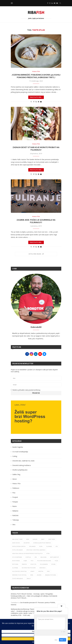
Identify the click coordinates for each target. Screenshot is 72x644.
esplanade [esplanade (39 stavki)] (32, 546)
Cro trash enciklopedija (20, 452)
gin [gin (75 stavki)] (57, 546)
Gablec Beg (16, 474)
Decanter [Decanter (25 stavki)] (27, 543)
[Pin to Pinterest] (38, 102)
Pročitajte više (36, 97)
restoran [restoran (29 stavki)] (15, 564)
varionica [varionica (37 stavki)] (42, 568)
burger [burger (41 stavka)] (35, 539)
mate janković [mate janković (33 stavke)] (55, 557)
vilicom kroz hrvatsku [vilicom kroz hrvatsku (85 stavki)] (19, 571)
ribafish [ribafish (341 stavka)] (24, 564)
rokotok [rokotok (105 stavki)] (33, 564)
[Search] (60, 3)
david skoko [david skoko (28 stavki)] (16, 543)
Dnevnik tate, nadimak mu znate (23, 461)
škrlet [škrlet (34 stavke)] (29, 578)
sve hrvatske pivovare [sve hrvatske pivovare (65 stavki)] (29, 568)
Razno (15, 506)
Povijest (15, 497)
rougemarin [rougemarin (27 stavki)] (44, 564)
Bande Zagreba (18, 447)
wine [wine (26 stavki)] (32, 575)
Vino (14, 525)
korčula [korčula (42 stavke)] (28, 557)
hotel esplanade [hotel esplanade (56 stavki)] (17, 550)
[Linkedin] (52, 3)
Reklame (15, 511)
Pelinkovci (16, 488)
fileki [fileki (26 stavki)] (41, 546)
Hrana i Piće (16, 483)
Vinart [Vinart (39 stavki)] (32, 571)
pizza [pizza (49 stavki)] (56, 561)
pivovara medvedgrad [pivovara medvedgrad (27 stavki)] (44, 561)
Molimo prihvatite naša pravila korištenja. (26, 390)
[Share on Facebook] (34, 102)
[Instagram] (50, 3)
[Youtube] (55, 3)
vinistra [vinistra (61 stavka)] (41, 571)
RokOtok (15, 515)
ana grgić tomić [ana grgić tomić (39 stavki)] (17, 539)
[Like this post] (31, 102)
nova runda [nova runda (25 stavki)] (16, 561)
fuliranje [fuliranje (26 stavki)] (49, 546)
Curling (15, 456)
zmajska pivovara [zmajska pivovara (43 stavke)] (50, 575)
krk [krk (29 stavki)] (36, 557)
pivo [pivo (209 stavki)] (32, 561)
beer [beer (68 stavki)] (28, 539)
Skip (56, 640)
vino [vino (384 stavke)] (48, 571)
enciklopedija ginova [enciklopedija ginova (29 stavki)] (19, 546)
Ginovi (15, 479)
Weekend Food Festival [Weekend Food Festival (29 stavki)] (19, 575)
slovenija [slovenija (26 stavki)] (15, 568)
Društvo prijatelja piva (20, 470)
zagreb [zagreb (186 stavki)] (39, 575)
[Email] (57, 3)
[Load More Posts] (36, 254)
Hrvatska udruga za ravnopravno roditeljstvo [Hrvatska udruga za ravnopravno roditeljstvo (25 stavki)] (27, 553)
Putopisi (15, 502)
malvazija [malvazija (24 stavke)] (43, 557)
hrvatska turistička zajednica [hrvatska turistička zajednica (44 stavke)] (36, 550)
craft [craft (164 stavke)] (43, 539)
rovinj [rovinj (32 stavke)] (53, 564)
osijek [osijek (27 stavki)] (25, 561)
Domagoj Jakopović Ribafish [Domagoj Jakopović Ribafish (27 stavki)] (42, 543)
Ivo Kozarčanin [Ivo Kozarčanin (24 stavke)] (17, 557)
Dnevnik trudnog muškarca (22, 465)
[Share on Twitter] (36, 102)
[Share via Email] (41, 102)
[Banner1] (36, 417)
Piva (14, 493)
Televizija (16, 520)
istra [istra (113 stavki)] (48, 553)
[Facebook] (48, 3)
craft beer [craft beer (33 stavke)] (52, 539)
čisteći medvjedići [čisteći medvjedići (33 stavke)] (18, 578)
